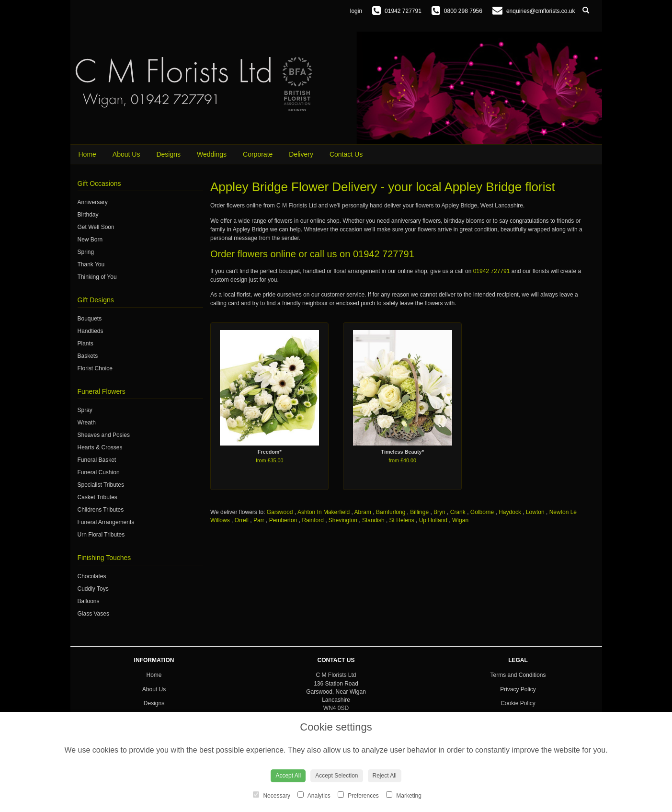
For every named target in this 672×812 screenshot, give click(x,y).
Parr (259, 520)
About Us (126, 154)
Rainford (313, 520)
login (356, 11)
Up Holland (433, 520)
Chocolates (92, 576)
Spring (86, 252)
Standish (373, 520)
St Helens (402, 520)
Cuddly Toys (93, 589)
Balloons (89, 601)
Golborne (482, 512)
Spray (85, 410)
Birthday (88, 215)
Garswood (280, 512)
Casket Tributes (97, 497)
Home (87, 154)
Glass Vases (93, 614)
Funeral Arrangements (106, 522)
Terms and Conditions (518, 675)
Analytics (314, 795)
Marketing (404, 795)
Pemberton (283, 520)
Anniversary (93, 202)
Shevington (343, 520)
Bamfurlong (391, 512)
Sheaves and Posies (104, 435)
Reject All (385, 776)
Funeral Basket (97, 460)
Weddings (212, 154)
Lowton (535, 512)
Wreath (87, 423)
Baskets (88, 356)
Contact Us (346, 154)
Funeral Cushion (99, 472)
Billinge (419, 512)
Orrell (242, 520)
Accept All (288, 776)
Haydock (510, 512)
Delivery (301, 154)
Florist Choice (95, 368)
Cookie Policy (518, 703)
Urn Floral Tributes (101, 535)
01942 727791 (384, 254)
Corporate (258, 154)
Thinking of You (97, 277)
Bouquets (90, 319)
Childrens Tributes (101, 510)
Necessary (272, 795)
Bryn (439, 512)
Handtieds (91, 331)
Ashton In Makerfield (324, 512)
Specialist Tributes (101, 485)
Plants (85, 343)
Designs (168, 154)
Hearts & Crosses (100, 447)
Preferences (358, 795)
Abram (363, 512)
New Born (90, 240)
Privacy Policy (518, 689)
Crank (458, 512)
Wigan (460, 520)
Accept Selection (336, 776)
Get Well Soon (96, 227)
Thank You (91, 264)
